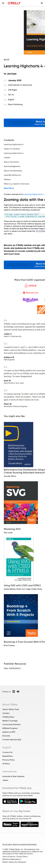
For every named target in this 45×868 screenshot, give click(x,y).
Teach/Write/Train (11, 709)
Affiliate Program (10, 728)
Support (7, 747)
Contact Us (7, 752)
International (9, 771)
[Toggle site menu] (3, 3)
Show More (9, 188)
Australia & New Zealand (13, 776)
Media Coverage (10, 721)
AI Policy (6, 764)
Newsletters (8, 756)
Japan (5, 780)
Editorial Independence (11, 859)
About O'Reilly (10, 704)
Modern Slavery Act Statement (14, 862)
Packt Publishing (15, 104)
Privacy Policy (9, 760)
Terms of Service (9, 857)
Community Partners (11, 724)
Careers (6, 713)
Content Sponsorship (12, 740)
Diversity (6, 736)
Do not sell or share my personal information (19, 844)
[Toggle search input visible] (42, 3)
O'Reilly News (8, 717)
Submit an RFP (9, 732)
